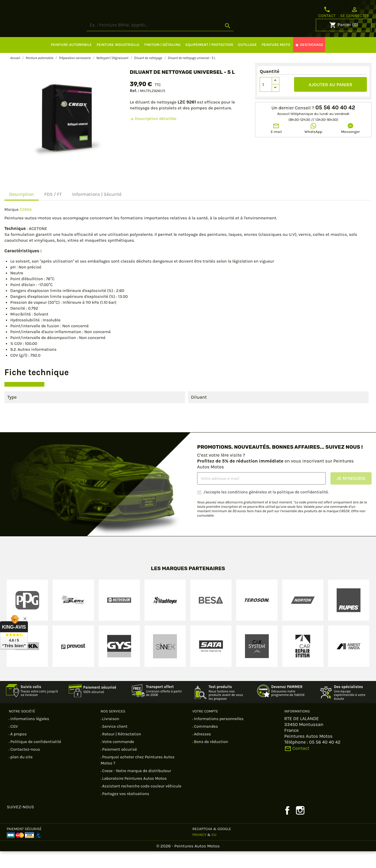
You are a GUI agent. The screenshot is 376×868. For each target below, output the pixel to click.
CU (214, 851)
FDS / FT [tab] (53, 211)
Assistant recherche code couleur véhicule (141, 803)
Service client (114, 743)
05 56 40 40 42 (335, 124)
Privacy (199, 851)
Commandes (205, 743)
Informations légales (29, 736)
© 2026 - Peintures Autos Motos (188, 863)
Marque (11, 226)
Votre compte (205, 728)
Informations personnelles (218, 736)
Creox (26, 226)
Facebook (287, 827)
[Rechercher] (182, 42)
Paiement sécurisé (119, 766)
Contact (327, 12)
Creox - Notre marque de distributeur (136, 788)
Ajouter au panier (331, 101)
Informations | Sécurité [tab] (97, 211)
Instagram (300, 827)
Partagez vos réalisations (125, 811)
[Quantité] (266, 101)
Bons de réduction (210, 758)
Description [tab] (22, 211)
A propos (18, 751)
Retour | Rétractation (121, 751)
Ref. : (135, 107)
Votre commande (118, 758)
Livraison (110, 736)
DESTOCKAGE (309, 61)
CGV (14, 743)
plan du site (21, 774)
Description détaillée (153, 135)
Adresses (202, 751)
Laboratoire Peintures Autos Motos (134, 795)
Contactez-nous (25, 766)
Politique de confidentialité (35, 758)
